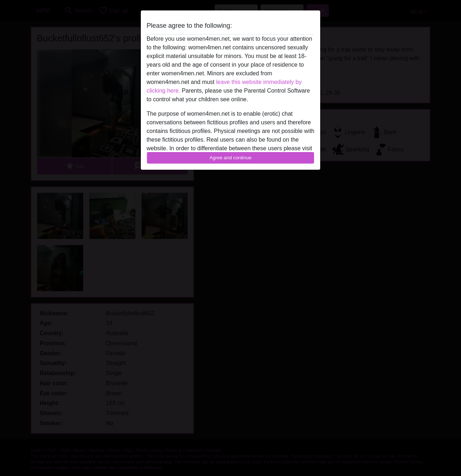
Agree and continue (230, 158)
